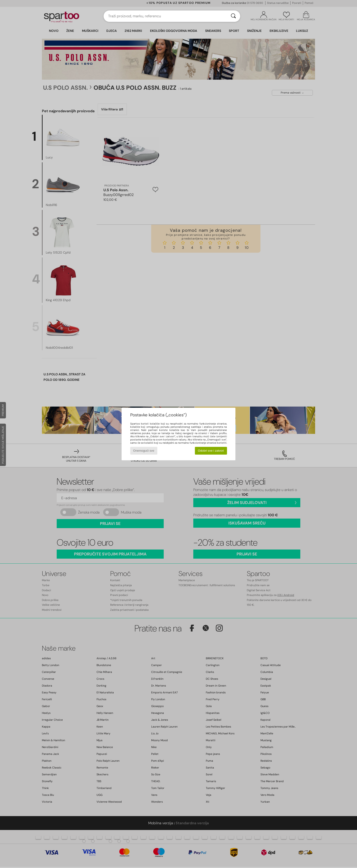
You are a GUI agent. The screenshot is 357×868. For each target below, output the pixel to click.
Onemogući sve (144, 451)
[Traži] (233, 16)
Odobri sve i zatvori (211, 451)
